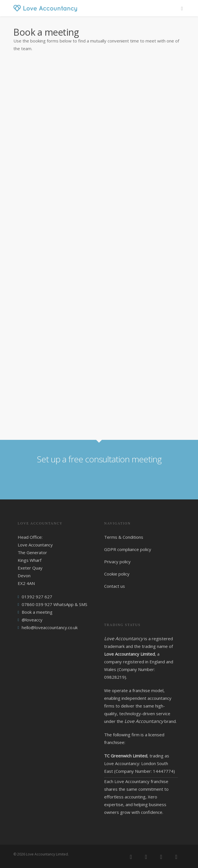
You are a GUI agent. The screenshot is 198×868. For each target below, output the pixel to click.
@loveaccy (32, 620)
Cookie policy (117, 574)
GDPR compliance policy (128, 549)
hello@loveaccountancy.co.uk (50, 627)
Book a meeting (37, 612)
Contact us (115, 586)
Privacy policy (117, 562)
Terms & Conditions (124, 537)
